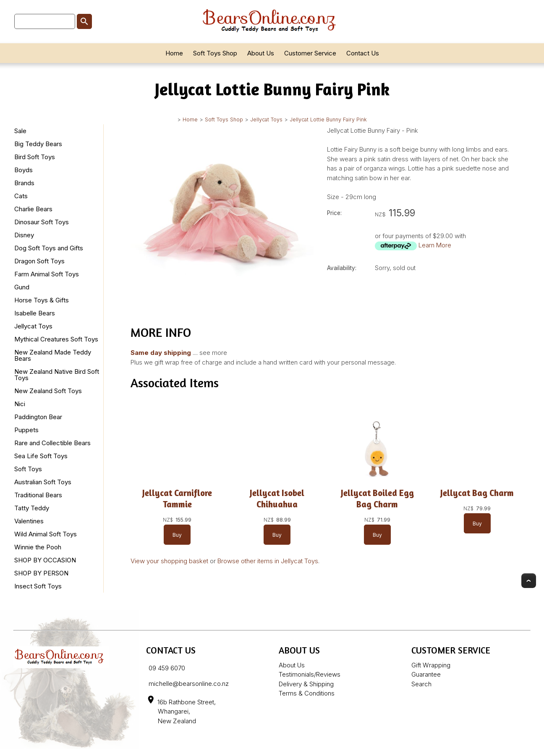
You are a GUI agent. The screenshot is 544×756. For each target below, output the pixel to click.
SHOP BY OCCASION (45, 560)
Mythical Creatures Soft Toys (56, 339)
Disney (24, 235)
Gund (22, 287)
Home (174, 53)
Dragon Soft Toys (39, 261)
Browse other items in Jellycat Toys (268, 561)
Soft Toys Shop (215, 53)
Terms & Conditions (307, 693)
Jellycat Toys (266, 119)
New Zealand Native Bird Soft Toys (57, 375)
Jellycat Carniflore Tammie (177, 499)
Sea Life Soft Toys (41, 456)
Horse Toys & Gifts (42, 300)
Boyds (24, 170)
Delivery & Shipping (306, 684)
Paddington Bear (38, 417)
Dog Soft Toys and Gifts (49, 248)
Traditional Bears (38, 495)
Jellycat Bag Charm (477, 493)
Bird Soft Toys (35, 157)
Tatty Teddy (32, 508)
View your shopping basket (169, 561)
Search (421, 684)
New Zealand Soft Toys (48, 391)
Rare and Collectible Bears (52, 443)
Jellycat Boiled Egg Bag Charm (377, 499)
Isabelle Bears (35, 313)
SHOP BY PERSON (41, 573)
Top (529, 581)
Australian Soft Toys (43, 482)
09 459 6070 (167, 668)
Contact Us (363, 53)
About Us (261, 53)
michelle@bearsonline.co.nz (189, 684)
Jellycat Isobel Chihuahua (277, 499)
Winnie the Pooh (38, 547)
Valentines (29, 521)
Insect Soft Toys (38, 586)
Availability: (342, 268)
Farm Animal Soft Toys (47, 274)
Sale (20, 131)
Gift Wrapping (431, 665)
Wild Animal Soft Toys (46, 534)
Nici (20, 404)
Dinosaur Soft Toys (42, 222)
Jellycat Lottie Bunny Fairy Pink (328, 119)
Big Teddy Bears (38, 144)
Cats (21, 196)
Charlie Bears (33, 209)
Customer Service (310, 53)
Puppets (26, 430)
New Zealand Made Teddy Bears (53, 355)
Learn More (435, 245)
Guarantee (426, 674)
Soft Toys (28, 469)
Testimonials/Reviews (310, 674)
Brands (24, 183)
